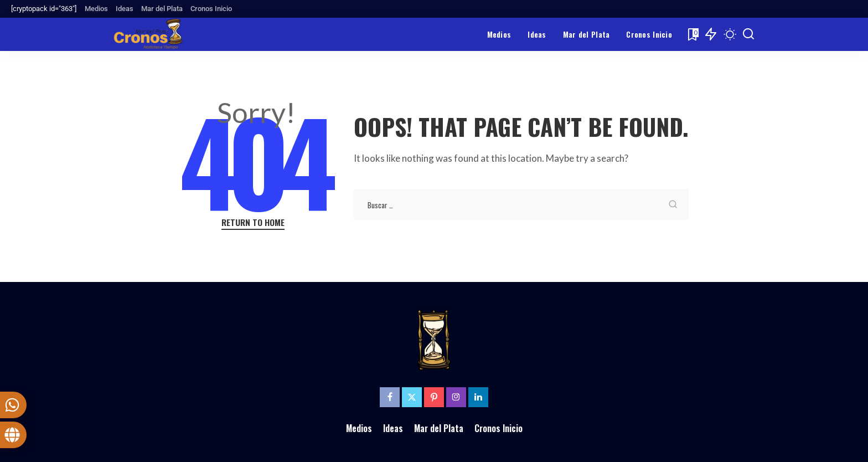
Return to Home (253, 222)
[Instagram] (456, 397)
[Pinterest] (434, 397)
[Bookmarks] (692, 34)
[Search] (748, 34)
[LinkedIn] (478, 397)
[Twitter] (412, 397)
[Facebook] (390, 397)
